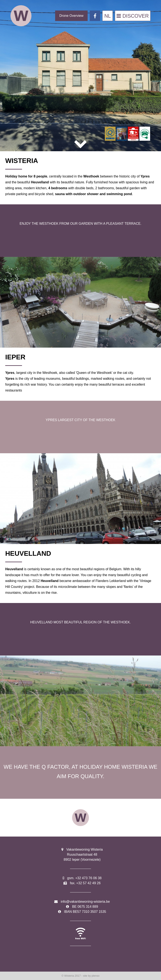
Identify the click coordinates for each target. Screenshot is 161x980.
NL (108, 16)
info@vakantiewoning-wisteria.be (85, 902)
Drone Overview (71, 16)
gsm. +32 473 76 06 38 (84, 878)
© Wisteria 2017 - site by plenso (81, 976)
